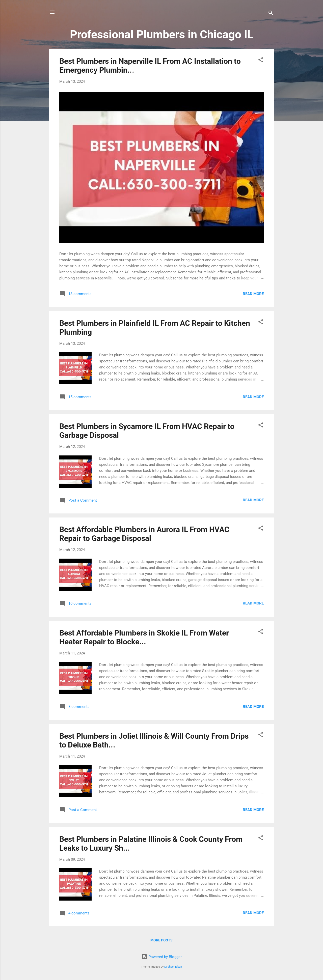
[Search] (271, 14)
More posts (161, 940)
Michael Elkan (173, 967)
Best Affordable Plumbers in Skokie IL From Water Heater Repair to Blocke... (144, 637)
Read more (253, 294)
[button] (261, 61)
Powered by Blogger (161, 957)
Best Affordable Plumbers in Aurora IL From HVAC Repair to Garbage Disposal (144, 534)
